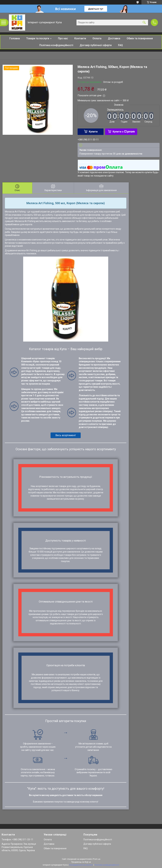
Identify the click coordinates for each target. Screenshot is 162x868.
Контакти (80, 38)
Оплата (97, 38)
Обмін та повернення (140, 38)
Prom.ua (97, 859)
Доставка (114, 38)
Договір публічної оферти (96, 45)
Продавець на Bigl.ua (81, 862)
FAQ (120, 45)
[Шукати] (144, 23)
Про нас (63, 38)
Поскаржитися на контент (81, 865)
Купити (93, 132)
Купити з (124, 132)
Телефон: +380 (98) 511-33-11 (17, 840)
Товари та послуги (38, 38)
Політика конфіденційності (56, 45)
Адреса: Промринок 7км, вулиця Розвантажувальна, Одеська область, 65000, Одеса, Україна (19, 847)
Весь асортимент (66, 435)
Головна (15, 38)
